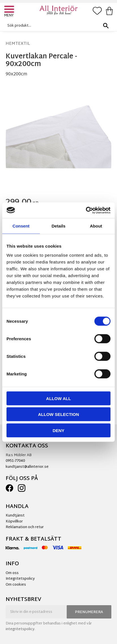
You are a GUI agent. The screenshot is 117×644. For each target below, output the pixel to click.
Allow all (58, 398)
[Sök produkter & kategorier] (57, 26)
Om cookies (16, 585)
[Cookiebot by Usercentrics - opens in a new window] (86, 210)
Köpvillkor (14, 522)
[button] (10, 10)
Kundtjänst (15, 516)
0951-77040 (15, 461)
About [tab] (96, 226)
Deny (58, 430)
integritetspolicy (20, 629)
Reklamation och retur (25, 527)
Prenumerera (89, 612)
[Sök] (106, 26)
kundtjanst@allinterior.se (27, 467)
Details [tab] (58, 226)
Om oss (12, 573)
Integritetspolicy (20, 579)
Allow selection (59, 414)
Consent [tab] (21, 226)
